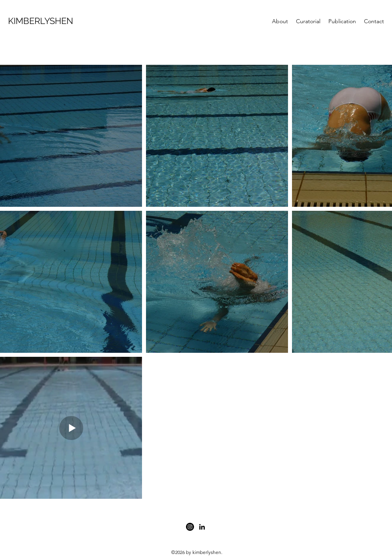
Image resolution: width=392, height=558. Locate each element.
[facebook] (190, 527)
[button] (308, 21)
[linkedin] (202, 527)
